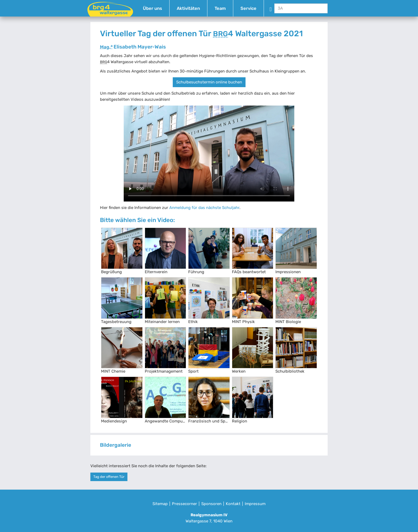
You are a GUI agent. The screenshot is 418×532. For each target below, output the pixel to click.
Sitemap (160, 504)
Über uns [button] (152, 8)
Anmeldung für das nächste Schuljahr (204, 208)
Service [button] (248, 8)
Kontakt (233, 504)
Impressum (255, 504)
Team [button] (220, 8)
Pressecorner (184, 504)
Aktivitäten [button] (188, 8)
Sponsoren (211, 504)
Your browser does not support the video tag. (209, 154)
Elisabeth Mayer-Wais (133, 47)
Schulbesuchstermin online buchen (209, 82)
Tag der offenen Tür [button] (109, 477)
